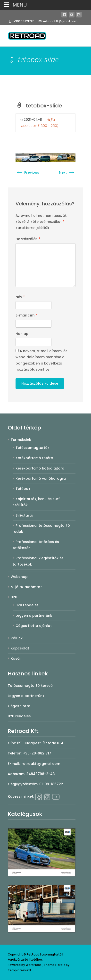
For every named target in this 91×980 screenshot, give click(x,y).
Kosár (16, 658)
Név (20, 297)
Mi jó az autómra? (26, 587)
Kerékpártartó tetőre (34, 458)
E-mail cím (26, 315)
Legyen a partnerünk (34, 616)
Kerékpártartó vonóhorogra (41, 478)
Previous (27, 172)
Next (67, 172)
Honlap (22, 334)
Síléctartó (24, 515)
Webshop (19, 577)
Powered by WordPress (25, 965)
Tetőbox (23, 489)
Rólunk (17, 638)
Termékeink (21, 440)
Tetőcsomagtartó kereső (30, 686)
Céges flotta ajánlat (34, 626)
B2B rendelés (27, 605)
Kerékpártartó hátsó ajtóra (40, 468)
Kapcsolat (20, 648)
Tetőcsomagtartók (33, 448)
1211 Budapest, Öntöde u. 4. (40, 743)
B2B (14, 597)
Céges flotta (19, 706)
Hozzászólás (28, 239)
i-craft (61, 965)
